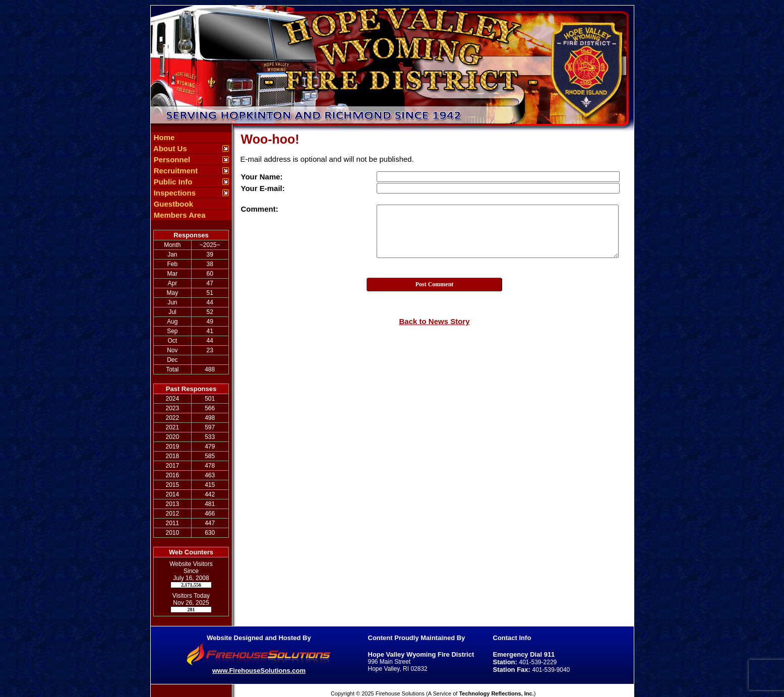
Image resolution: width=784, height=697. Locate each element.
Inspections (174, 193)
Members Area (179, 215)
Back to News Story (434, 321)
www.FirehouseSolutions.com (259, 671)
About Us (169, 148)
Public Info (172, 182)
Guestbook (173, 204)
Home (163, 137)
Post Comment (435, 284)
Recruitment (175, 171)
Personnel (171, 160)
